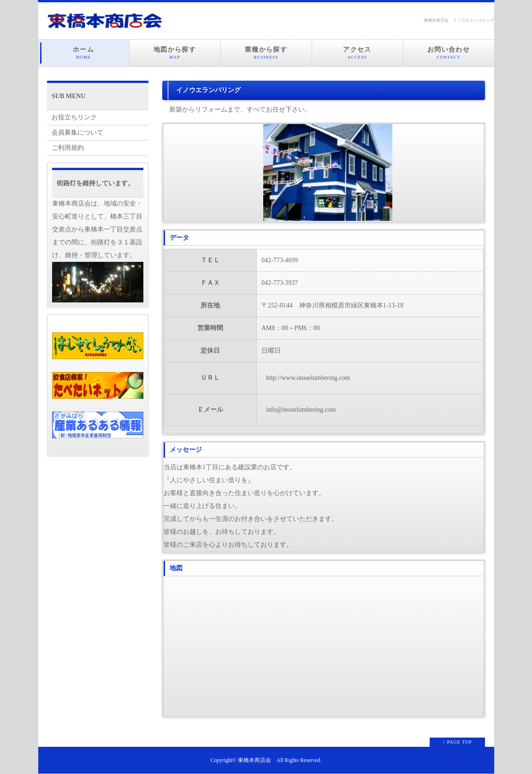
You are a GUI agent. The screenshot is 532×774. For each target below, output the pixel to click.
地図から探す (175, 53)
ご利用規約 (68, 148)
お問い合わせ (449, 53)
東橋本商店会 (254, 760)
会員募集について (77, 133)
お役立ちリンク (74, 117)
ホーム (84, 53)
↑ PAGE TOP (457, 742)
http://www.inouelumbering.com (308, 378)
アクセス (358, 53)
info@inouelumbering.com (301, 410)
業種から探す (266, 53)
